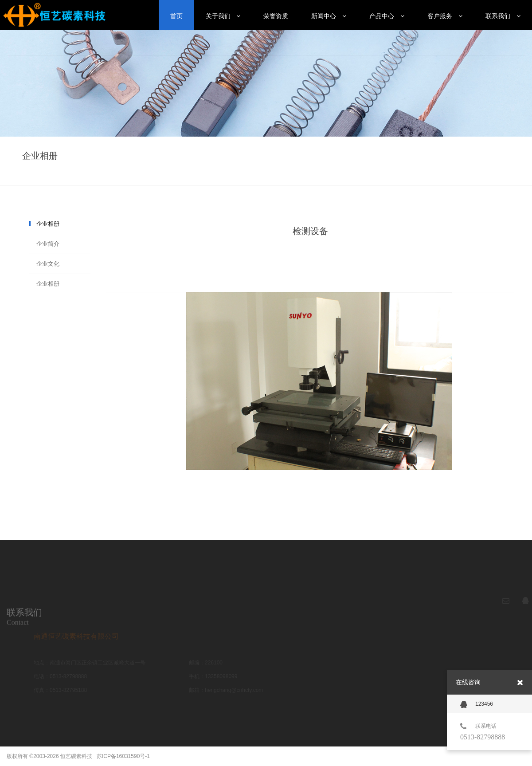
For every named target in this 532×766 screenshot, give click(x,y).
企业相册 (48, 224)
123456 (477, 704)
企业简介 (48, 244)
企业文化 (48, 264)
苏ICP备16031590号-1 (123, 756)
